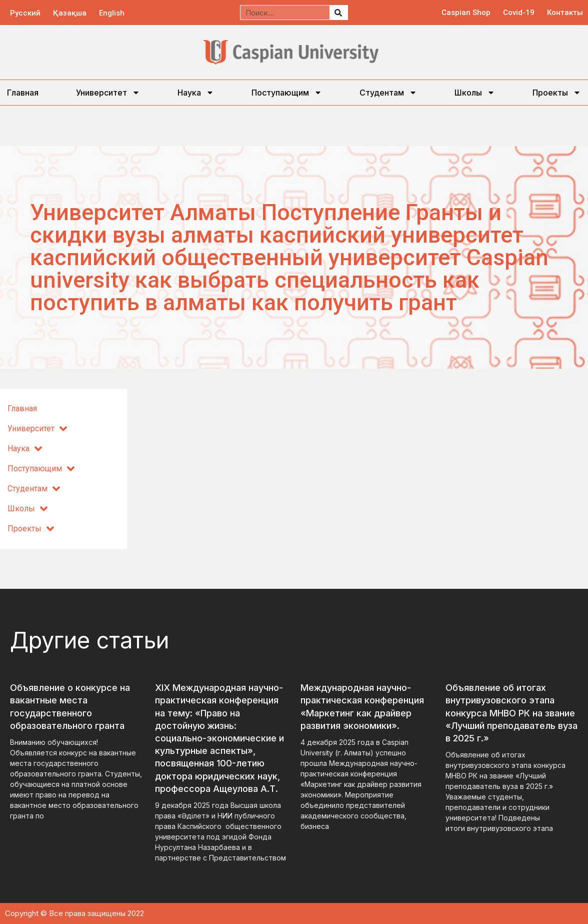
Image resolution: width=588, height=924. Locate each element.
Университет (108, 93)
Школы (475, 93)
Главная (23, 93)
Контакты (565, 13)
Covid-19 (519, 13)
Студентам (388, 93)
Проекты (557, 93)
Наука (196, 93)
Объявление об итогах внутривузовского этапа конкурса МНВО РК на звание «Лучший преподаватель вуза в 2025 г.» (511, 713)
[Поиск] (338, 13)
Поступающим (287, 93)
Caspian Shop (466, 13)
